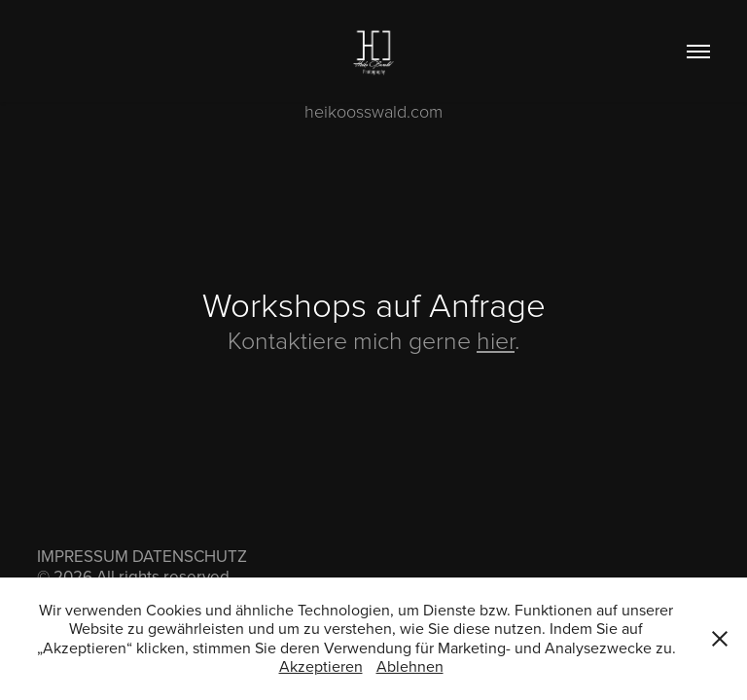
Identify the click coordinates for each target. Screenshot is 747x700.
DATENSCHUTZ (190, 556)
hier (496, 340)
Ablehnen (410, 666)
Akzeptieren (321, 666)
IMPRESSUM (83, 556)
